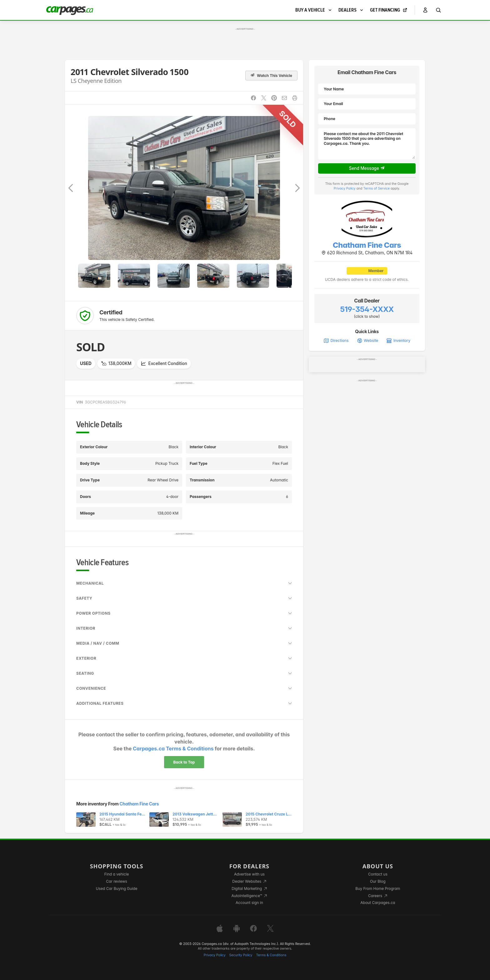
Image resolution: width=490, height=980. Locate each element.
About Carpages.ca (378, 903)
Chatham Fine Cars (139, 804)
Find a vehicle (117, 874)
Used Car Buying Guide (117, 889)
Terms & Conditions (271, 955)
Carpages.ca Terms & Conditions (173, 749)
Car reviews (117, 881)
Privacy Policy (345, 188)
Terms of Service (376, 188)
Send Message (367, 168)
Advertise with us (249, 874)
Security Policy (241, 955)
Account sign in (249, 903)
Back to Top (184, 762)
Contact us (378, 874)
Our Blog (378, 881)
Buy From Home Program (378, 889)
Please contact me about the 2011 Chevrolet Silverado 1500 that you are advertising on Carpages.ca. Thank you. (367, 144)
